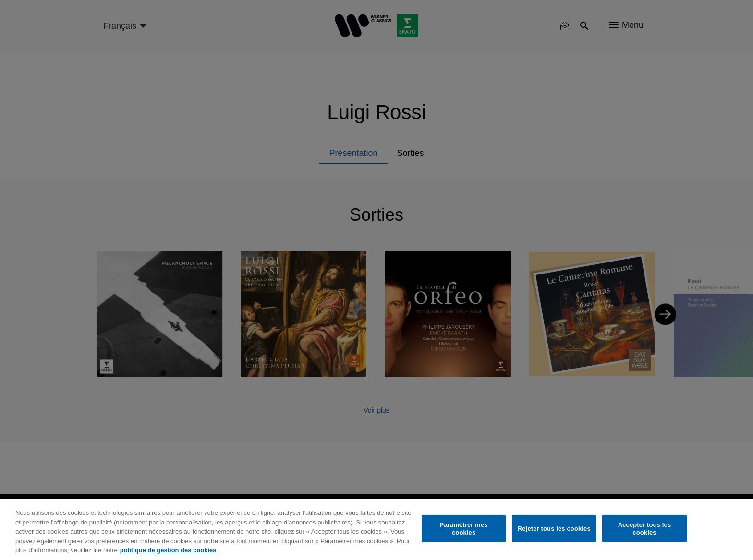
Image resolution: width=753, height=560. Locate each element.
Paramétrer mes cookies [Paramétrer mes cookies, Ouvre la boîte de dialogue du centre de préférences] (464, 529)
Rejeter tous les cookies (554, 529)
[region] (376, 529)
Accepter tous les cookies (645, 529)
